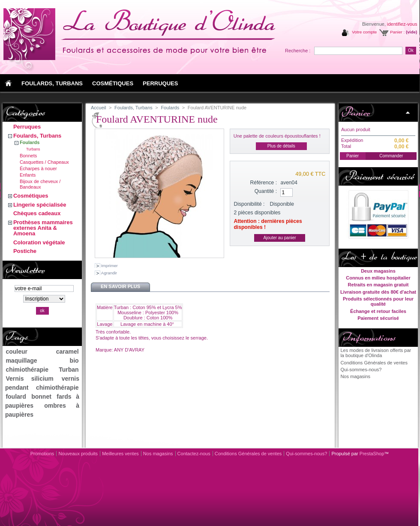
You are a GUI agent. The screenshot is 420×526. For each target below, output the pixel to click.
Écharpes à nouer (38, 168)
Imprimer (109, 266)
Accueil (98, 108)
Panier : (397, 32)
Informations (368, 337)
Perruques (27, 127)
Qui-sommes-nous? (361, 370)
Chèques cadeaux (37, 213)
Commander (391, 156)
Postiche (25, 251)
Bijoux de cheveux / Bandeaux (40, 184)
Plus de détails (281, 146)
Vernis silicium (29, 379)
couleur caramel (42, 352)
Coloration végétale (39, 242)
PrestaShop (372, 454)
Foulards (30, 142)
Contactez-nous (194, 454)
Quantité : (266, 191)
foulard (16, 397)
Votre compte (364, 32)
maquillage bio (42, 361)
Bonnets (28, 156)
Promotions (42, 454)
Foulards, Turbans (37, 136)
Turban (69, 370)
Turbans (33, 149)
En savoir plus (120, 286)
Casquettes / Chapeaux (44, 162)
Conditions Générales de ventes (374, 363)
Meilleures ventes (120, 454)
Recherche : (298, 51)
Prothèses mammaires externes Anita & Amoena (43, 228)
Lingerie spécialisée (40, 205)
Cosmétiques (31, 196)
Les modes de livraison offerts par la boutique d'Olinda (376, 353)
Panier (355, 112)
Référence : (264, 183)
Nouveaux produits (78, 454)
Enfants (28, 175)
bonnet (41, 397)
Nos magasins (355, 376)
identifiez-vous (402, 24)
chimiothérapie (27, 370)
